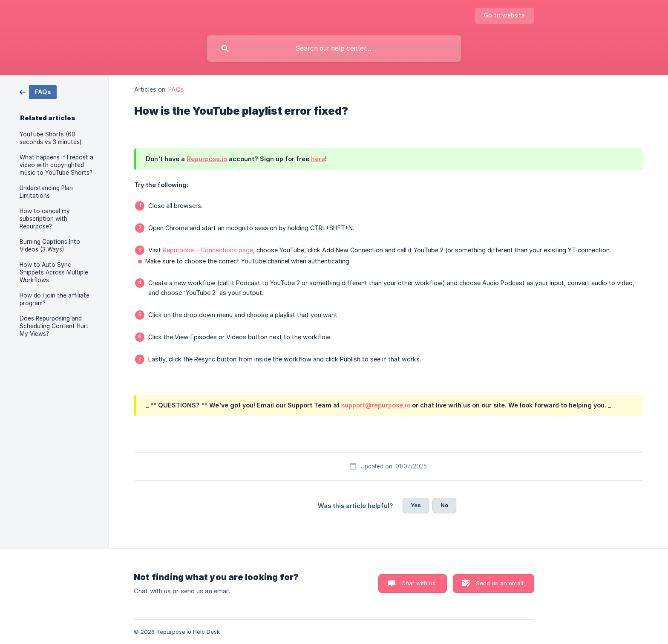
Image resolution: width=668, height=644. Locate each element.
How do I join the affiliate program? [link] (55, 299)
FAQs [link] (176, 89)
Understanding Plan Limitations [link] (46, 192)
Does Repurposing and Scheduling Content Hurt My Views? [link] (54, 326)
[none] (504, 16)
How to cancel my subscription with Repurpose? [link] (45, 219)
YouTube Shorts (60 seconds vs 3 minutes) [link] (50, 138)
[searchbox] (334, 49)
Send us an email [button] (500, 583)
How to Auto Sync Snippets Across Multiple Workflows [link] (54, 272)
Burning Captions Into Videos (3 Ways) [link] (50, 245)
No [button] (444, 505)
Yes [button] (416, 505)
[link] (38, 91)
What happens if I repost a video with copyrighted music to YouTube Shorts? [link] (56, 165)
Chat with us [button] (419, 583)
